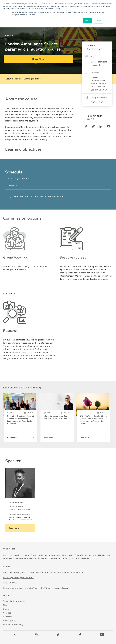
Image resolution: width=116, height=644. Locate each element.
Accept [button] (88, 21)
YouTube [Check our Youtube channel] (102, 635)
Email (108, 126)
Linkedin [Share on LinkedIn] (101, 126)
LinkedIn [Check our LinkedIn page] (14, 635)
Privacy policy (10, 621)
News (6, 605)
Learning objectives (33, 79)
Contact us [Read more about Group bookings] (9, 294)
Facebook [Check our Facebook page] (80, 635)
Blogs (6, 609)
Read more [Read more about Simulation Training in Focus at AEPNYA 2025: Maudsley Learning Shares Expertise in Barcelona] (12, 438)
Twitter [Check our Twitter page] (58, 635)
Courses (9, 35)
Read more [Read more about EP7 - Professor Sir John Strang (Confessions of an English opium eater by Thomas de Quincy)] (85, 438)
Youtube (7, 613)
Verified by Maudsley (13, 625)
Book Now (38, 59)
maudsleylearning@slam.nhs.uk (18, 578)
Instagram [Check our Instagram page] (36, 635)
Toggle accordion (74, 99)
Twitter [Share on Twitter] (93, 126)
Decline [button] (98, 21)
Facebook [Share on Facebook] (86, 126)
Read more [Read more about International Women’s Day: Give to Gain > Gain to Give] (48, 438)
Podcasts (7, 617)
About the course (13, 79)
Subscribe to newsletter (15, 601)
